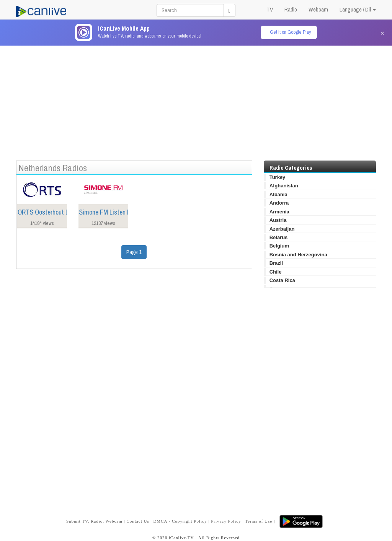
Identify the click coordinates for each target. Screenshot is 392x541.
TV (270, 9)
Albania (278, 194)
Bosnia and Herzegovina (298, 255)
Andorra (279, 203)
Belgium (279, 246)
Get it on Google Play (290, 32)
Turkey (278, 177)
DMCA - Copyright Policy (180, 521)
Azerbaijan (282, 229)
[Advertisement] (196, 99)
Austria (278, 220)
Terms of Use (259, 521)
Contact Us (138, 521)
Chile (276, 272)
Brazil (276, 263)
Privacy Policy (226, 521)
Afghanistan (284, 186)
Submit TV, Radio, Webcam (94, 521)
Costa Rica (282, 280)
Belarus (279, 237)
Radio (291, 9)
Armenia (279, 212)
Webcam (318, 9)
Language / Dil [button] (358, 9)
